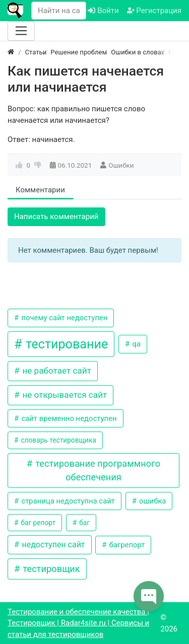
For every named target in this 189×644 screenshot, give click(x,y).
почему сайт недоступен (64, 318)
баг (84, 523)
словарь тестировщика (58, 440)
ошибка (151, 501)
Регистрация (154, 11)
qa (136, 344)
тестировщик (50, 569)
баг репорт (37, 523)
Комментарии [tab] (40, 190)
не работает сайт (56, 371)
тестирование (65, 344)
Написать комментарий (56, 217)
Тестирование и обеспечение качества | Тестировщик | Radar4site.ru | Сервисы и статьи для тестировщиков (78, 623)
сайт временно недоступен (68, 418)
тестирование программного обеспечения (97, 470)
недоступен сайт (52, 545)
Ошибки (121, 165)
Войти (103, 11)
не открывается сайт (64, 395)
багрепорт (126, 545)
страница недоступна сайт (67, 501)
